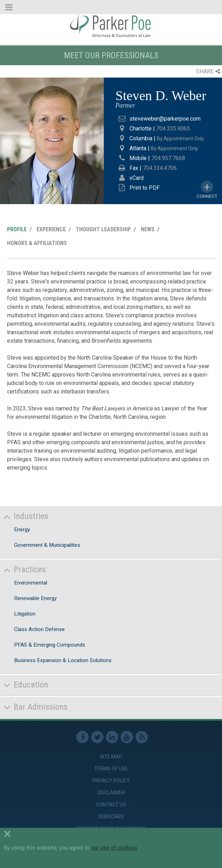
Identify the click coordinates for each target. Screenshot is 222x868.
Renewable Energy (35, 598)
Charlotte (141, 129)
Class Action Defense (39, 629)
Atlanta (138, 148)
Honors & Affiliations (37, 243)
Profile (17, 229)
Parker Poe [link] (111, 26)
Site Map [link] (111, 757)
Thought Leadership (103, 229)
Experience (51, 229)
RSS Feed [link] (142, 737)
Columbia (141, 138)
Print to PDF (145, 188)
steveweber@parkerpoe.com (165, 119)
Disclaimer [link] (111, 793)
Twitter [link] (97, 737)
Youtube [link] (127, 737)
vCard (137, 178)
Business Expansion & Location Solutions (63, 660)
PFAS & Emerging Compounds (50, 645)
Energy (22, 530)
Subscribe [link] (111, 817)
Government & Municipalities (47, 545)
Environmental (31, 583)
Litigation (25, 614)
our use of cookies (114, 848)
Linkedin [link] (112, 737)
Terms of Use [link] (111, 769)
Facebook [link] (83, 737)
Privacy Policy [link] (111, 781)
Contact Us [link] (111, 805)
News (148, 229)
